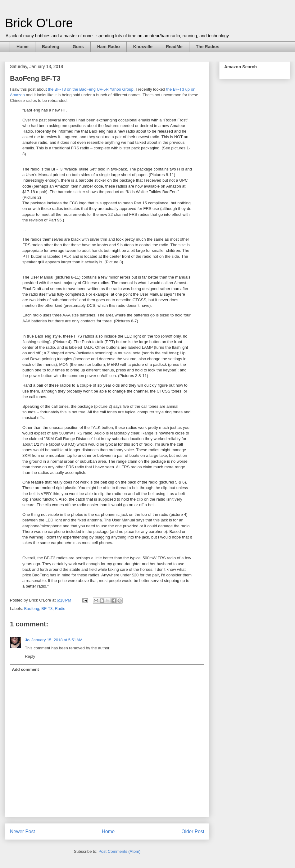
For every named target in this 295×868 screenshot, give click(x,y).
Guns (78, 47)
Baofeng (51, 47)
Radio (60, 609)
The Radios (208, 47)
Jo (27, 640)
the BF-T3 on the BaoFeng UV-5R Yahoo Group (91, 89)
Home (23, 47)
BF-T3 (47, 609)
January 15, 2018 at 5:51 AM (57, 640)
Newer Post (23, 832)
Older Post (193, 832)
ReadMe (174, 47)
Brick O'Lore (39, 23)
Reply (30, 656)
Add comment (26, 669)
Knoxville (143, 47)
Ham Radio (109, 47)
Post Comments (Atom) (119, 851)
